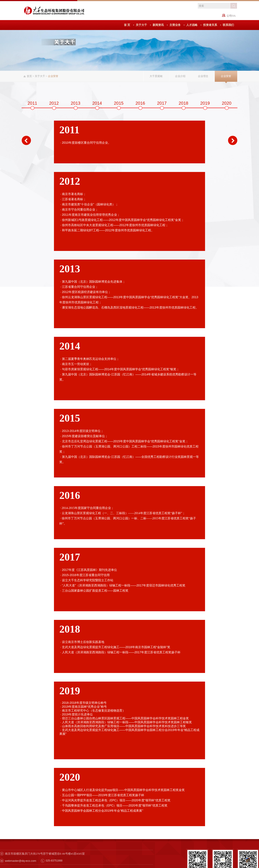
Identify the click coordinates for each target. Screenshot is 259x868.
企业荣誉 (226, 76)
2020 (227, 103)
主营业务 (175, 25)
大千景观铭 (156, 76)
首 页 (127, 25)
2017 (162, 103)
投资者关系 (210, 25)
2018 (184, 103)
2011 (32, 103)
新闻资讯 (158, 25)
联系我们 (228, 25)
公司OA (231, 16)
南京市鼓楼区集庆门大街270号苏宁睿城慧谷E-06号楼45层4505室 (45, 854)
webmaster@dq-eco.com (21, 861)
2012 (54, 103)
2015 (119, 103)
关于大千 (141, 25)
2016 (140, 103)
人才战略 (192, 25)
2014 (97, 103)
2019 (205, 103)
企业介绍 (180, 76)
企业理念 (203, 76)
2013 (76, 103)
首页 (29, 76)
